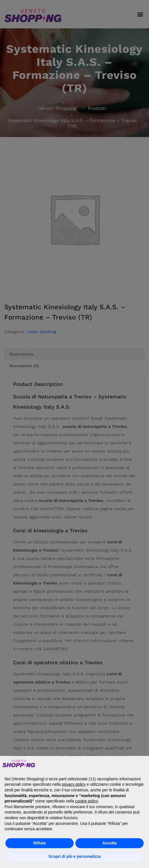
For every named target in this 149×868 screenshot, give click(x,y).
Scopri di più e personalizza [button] (74, 856)
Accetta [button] (109, 843)
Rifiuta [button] (40, 843)
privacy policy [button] (74, 784)
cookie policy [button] (87, 801)
